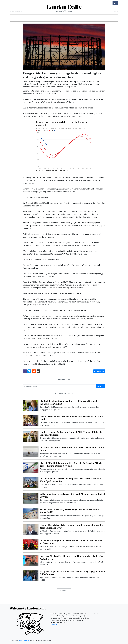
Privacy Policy (47, 641)
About (40, 641)
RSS (96, 613)
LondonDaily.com (24, 641)
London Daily (64, 7)
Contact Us (34, 641)
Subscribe (100, 386)
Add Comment (99, 371)
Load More (64, 590)
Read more (54, 625)
